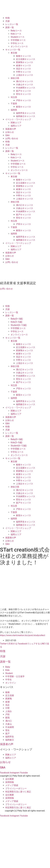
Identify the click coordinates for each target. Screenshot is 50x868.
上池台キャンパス (25, 75)
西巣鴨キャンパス (25, 62)
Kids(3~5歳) (16, 322)
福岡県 (14, 110)
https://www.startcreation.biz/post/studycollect (23, 635)
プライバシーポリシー (16, 788)
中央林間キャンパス (26, 88)
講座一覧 (10, 27)
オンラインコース (19, 46)
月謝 (7, 21)
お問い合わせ (12, 138)
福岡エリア (16, 126)
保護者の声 (11, 129)
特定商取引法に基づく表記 (18, 792)
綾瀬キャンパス (23, 65)
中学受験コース (18, 40)
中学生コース (17, 43)
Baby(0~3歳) (17, 319)
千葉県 (14, 104)
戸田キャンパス (23, 100)
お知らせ (10, 132)
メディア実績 (12, 785)
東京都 (14, 53)
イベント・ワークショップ (18, 119)
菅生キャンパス (23, 94)
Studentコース (18, 37)
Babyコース (16, 31)
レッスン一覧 (12, 24)
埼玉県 (14, 97)
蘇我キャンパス (23, 107)
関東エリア (16, 123)
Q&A (7, 135)
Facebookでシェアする (29, 644)
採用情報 (10, 782)
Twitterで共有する (9, 644)
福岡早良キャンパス (26, 113)
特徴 (7, 18)
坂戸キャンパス (23, 91)
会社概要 (10, 779)
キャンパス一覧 (13, 50)
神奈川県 (15, 78)
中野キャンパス (23, 72)
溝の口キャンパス (25, 81)
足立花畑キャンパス (26, 59)
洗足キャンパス (23, 69)
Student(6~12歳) (19, 325)
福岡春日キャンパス (26, 116)
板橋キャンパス (23, 56)
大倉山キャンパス (25, 85)
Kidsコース (16, 34)
